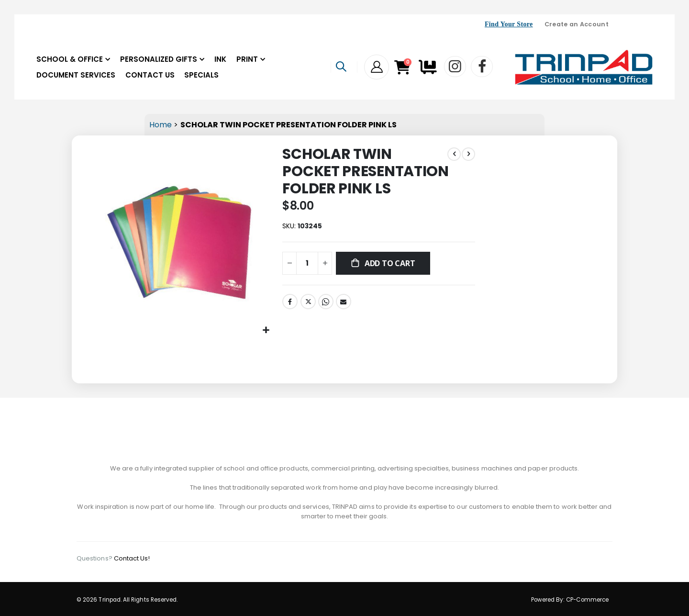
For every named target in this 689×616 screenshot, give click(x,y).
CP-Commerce (587, 598)
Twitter (307, 303)
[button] (265, 329)
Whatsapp (325, 303)
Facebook (289, 303)
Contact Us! (132, 557)
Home (161, 125)
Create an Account (577, 24)
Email (343, 303)
